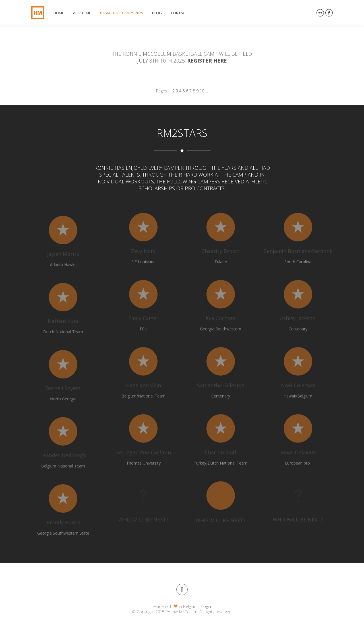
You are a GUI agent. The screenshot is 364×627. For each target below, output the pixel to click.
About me (82, 13)
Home (59, 13)
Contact (179, 13)
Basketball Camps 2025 (122, 13)
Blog (157, 13)
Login (206, 606)
